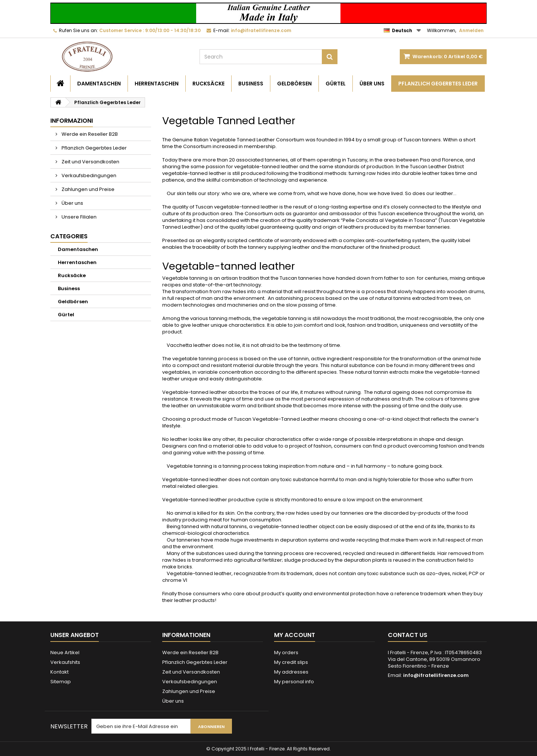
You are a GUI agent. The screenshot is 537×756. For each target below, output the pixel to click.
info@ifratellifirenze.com (436, 675)
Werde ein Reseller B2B (89, 134)
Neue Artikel (65, 653)
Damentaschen (99, 84)
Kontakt (59, 672)
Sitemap (61, 682)
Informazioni (72, 121)
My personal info (294, 682)
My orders (286, 653)
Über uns (372, 84)
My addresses (291, 672)
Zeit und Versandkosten (90, 162)
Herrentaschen (157, 84)
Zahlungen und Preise (87, 189)
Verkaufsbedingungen (88, 175)
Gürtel (336, 84)
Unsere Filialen (78, 217)
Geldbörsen (294, 84)
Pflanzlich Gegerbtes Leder (438, 84)
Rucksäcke (208, 84)
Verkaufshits (65, 662)
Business (251, 84)
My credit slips (291, 662)
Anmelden (471, 30)
